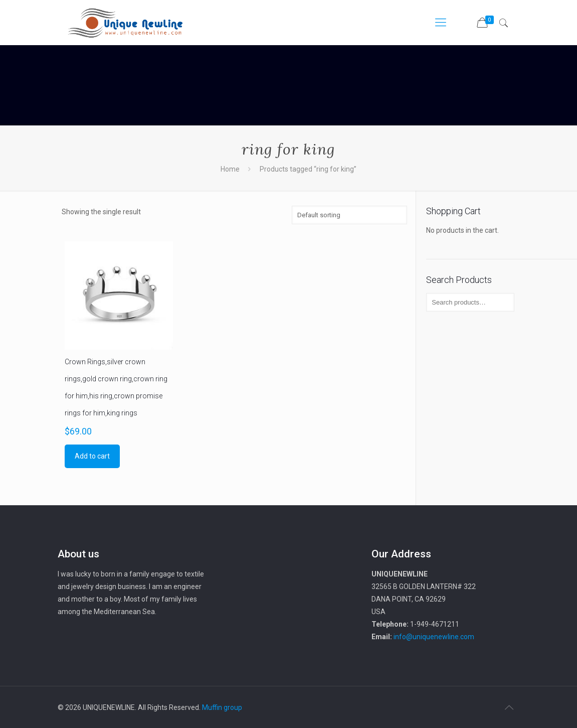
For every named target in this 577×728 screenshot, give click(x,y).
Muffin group (222, 707)
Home (230, 169)
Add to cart (92, 456)
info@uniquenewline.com (434, 637)
